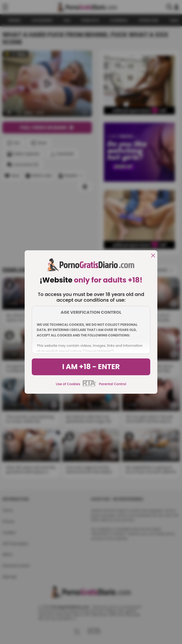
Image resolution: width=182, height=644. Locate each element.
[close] (153, 256)
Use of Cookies (68, 384)
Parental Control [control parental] (112, 384)
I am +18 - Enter (91, 367)
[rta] (89, 386)
